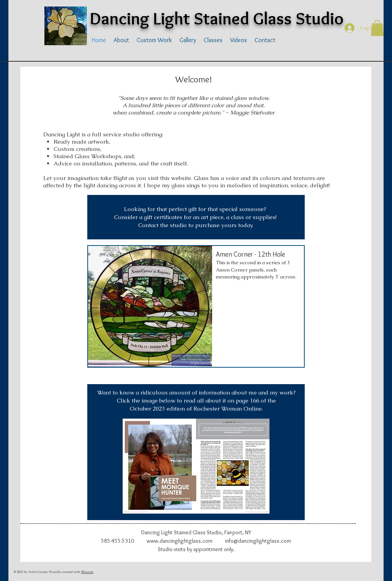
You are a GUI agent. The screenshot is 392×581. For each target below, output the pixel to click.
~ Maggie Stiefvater (249, 112)
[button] (377, 28)
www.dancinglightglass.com (180, 541)
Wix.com (87, 572)
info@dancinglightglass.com (258, 541)
